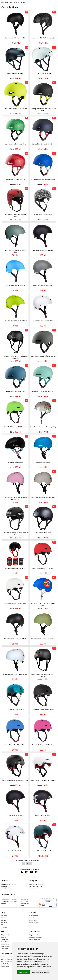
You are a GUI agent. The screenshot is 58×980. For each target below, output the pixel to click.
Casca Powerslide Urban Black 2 (15, 38)
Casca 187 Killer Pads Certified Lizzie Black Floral (15, 357)
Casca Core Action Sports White (43, 321)
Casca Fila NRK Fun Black (15, 73)
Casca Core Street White (15, 851)
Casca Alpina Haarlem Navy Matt (15, 391)
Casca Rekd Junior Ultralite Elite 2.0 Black (15, 780)
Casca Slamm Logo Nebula (15, 710)
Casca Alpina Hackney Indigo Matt (43, 144)
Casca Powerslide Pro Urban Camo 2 (43, 38)
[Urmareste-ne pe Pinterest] (31, 873)
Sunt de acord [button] (23, 972)
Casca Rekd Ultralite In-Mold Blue (43, 851)
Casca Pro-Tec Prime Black (43, 533)
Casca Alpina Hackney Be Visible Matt (15, 109)
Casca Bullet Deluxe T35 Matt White (15, 603)
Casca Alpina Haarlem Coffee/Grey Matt (43, 356)
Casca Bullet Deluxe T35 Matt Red (43, 568)
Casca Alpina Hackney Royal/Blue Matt (43, 179)
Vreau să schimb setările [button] (40, 972)
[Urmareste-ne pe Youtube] (36, 873)
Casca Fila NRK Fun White (43, 73)
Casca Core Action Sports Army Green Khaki (15, 251)
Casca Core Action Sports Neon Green (15, 321)
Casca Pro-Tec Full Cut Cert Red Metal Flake (15, 216)
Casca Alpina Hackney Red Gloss (15, 179)
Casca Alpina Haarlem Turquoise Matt (43, 391)
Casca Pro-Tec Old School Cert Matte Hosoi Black (43, 675)
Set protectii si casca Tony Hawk (15, 568)
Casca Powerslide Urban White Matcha (15, 674)
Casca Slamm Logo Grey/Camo (43, 215)
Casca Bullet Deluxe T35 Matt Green (15, 427)
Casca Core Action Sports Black (43, 250)
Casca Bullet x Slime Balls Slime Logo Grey (43, 427)
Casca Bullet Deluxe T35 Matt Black (43, 710)
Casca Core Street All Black (15, 816)
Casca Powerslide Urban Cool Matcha (43, 639)
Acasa (2, 2)
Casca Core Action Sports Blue (15, 285)
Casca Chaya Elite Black (15, 462)
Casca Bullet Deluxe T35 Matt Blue (15, 745)
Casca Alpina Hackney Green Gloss (15, 144)
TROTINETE (10, 2)
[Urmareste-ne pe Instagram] (27, 873)
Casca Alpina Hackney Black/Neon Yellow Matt (43, 110)
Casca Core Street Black (43, 816)
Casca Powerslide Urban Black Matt (15, 639)
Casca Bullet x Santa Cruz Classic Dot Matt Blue (43, 605)
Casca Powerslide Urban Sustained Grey (43, 497)
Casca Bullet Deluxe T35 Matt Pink (43, 745)
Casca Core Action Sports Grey (43, 285)
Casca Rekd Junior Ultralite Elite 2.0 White (43, 780)
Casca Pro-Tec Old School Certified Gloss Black (15, 534)
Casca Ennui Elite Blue (43, 462)
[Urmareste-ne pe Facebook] (22, 873)
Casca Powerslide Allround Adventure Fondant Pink (15, 498)
